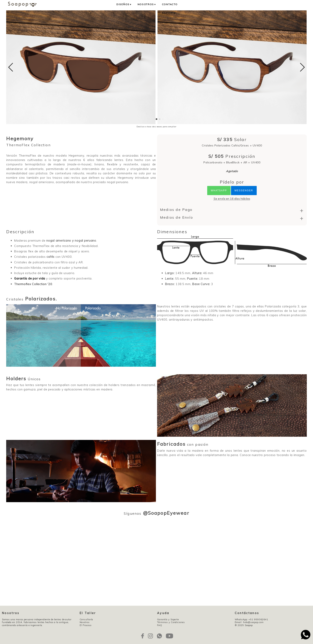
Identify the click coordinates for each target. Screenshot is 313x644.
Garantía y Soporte (168, 619)
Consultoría (86, 619)
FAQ (160, 625)
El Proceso (86, 625)
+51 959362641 (258, 619)
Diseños (124, 4)
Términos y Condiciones (171, 622)
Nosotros (147, 4)
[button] (156, 119)
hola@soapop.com (253, 622)
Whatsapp (219, 191)
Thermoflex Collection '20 (33, 284)
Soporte (169, 13)
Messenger (244, 191)
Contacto (170, 4)
